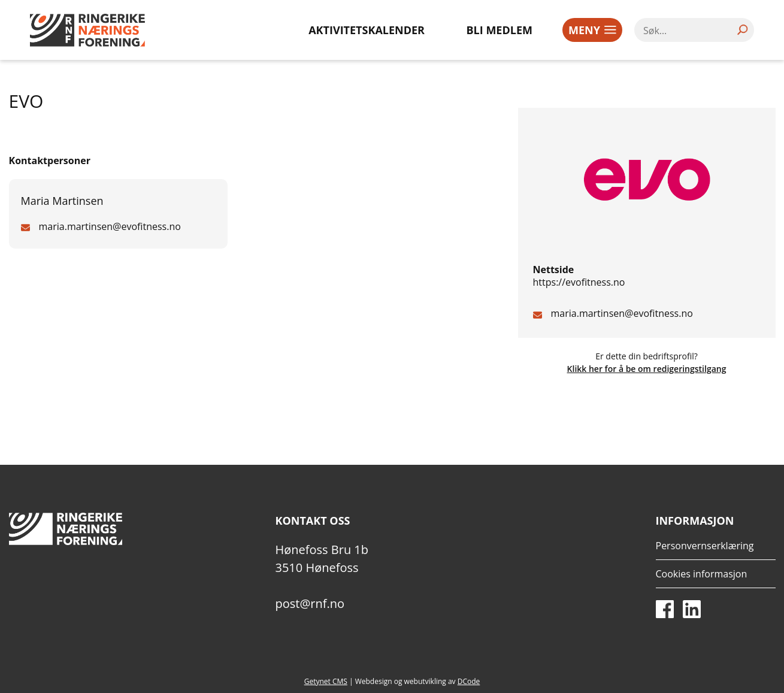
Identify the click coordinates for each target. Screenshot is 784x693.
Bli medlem (500, 30)
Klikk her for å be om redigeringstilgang (647, 369)
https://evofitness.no (579, 282)
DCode (469, 681)
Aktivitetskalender (367, 30)
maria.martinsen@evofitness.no (622, 313)
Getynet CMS (326, 681)
